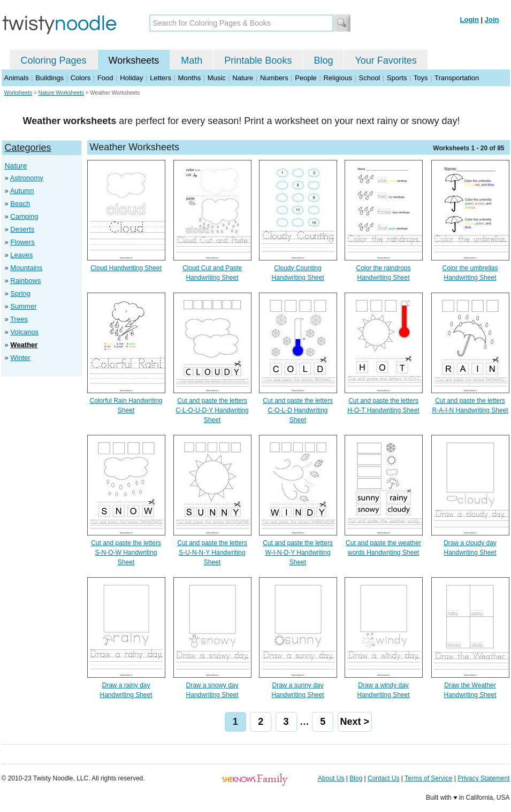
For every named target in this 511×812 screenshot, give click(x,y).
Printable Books (258, 60)
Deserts (22, 229)
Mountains (26, 268)
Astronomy (27, 178)
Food (105, 78)
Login (470, 20)
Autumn (22, 191)
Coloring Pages (54, 60)
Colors (81, 78)
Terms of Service (428, 778)
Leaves (21, 255)
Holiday (131, 78)
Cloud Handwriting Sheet (126, 268)
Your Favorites (386, 60)
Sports (397, 78)
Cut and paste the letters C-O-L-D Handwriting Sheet (298, 410)
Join (492, 20)
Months (190, 78)
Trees (19, 319)
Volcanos (24, 332)
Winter (20, 358)
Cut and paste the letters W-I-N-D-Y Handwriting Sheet (298, 553)
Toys (421, 78)
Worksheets (134, 60)
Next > (355, 722)
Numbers (274, 78)
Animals (17, 78)
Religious (337, 78)
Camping (24, 216)
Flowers (22, 242)
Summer (23, 306)
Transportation (457, 78)
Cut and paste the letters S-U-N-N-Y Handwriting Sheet (212, 553)
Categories (28, 148)
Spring (20, 293)
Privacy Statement (483, 778)
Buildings (49, 78)
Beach (20, 204)
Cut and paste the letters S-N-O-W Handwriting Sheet (126, 553)
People (306, 78)
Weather (24, 345)
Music (217, 78)
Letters (161, 78)
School (370, 78)
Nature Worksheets (61, 93)
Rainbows (25, 281)
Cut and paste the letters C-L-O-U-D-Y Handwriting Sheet (212, 410)
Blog (323, 60)
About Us (331, 778)
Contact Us (383, 778)
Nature (243, 78)
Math (192, 60)
